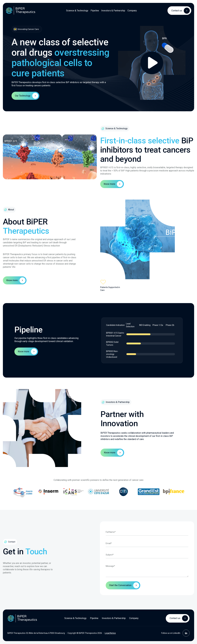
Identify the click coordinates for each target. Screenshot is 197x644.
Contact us (181, 11)
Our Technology (27, 96)
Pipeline (95, 11)
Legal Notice (110, 633)
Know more (113, 184)
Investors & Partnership (113, 11)
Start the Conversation (120, 585)
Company (132, 11)
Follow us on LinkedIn (175, 633)
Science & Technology (77, 11)
